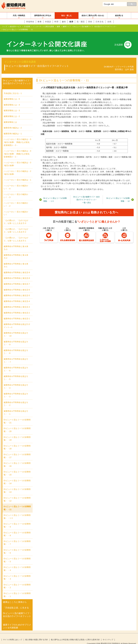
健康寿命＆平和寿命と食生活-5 (17, 291)
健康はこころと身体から (15, 598)
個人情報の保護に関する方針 (37, 635)
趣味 (64, 22)
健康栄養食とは (10, 118)
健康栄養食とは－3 (12, 106)
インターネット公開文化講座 (44, 27)
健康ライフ (67, 27)
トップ (5, 27)
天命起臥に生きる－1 (13, 89)
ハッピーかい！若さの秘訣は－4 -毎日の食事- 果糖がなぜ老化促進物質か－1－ (17, 149)
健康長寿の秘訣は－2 (13, 123)
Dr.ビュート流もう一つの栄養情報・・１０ (55, 195)
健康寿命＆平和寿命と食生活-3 (17, 303)
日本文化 (100, 22)
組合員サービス (15, 27)
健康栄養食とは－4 (12, 100)
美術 (90, 22)
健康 (71, 22)
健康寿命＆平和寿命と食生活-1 (17, 314)
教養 (40, 22)
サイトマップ (108, 635)
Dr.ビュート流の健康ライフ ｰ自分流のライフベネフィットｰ (95, 27)
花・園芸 (81, 22)
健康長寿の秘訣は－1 (13, 129)
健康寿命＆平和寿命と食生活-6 (17, 285)
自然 (109, 22)
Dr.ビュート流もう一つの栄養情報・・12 (118, 195)
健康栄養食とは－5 (12, 95)
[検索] (114, 4)
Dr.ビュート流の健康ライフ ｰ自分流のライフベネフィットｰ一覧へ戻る (87, 195)
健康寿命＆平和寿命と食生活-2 (17, 308)
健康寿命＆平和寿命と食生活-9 (17, 268)
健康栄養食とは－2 (12, 112)
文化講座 (27, 27)
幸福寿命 (30, 22)
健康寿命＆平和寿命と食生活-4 (17, 297)
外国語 (48, 22)
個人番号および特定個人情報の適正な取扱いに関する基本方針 (75, 635)
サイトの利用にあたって (13, 635)
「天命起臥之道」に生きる (16, 603)
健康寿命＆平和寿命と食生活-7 (17, 280)
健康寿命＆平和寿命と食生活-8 (17, 274)
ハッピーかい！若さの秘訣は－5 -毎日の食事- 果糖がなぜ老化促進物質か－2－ (17, 138)
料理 (56, 22)
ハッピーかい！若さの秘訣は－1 (17, 176)
